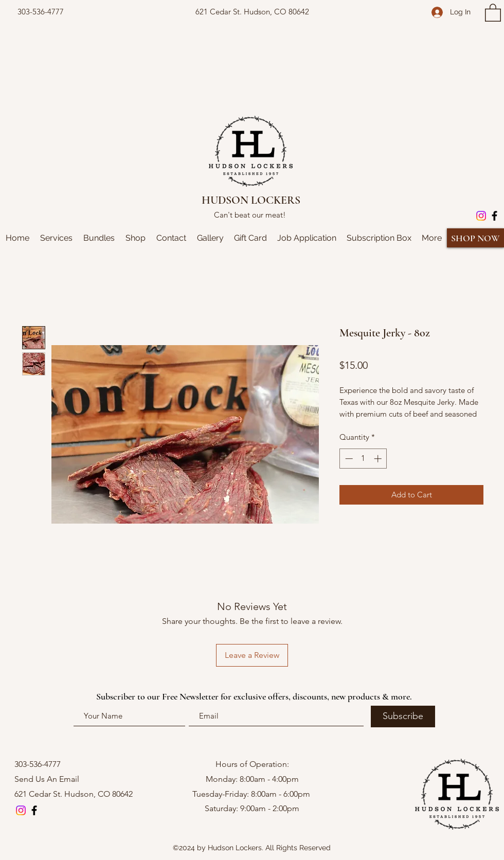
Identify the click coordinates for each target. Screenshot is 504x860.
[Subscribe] (403, 716)
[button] (493, 12)
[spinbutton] (363, 459)
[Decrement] (348, 459)
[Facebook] (494, 216)
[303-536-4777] (41, 12)
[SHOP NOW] (475, 238)
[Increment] (379, 459)
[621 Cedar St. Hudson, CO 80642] (252, 12)
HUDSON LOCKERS (251, 200)
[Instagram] (481, 216)
